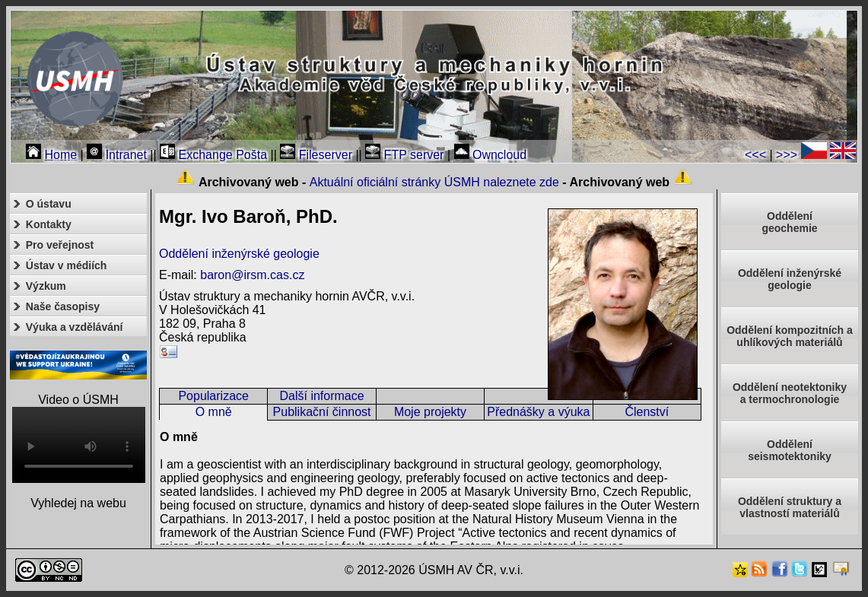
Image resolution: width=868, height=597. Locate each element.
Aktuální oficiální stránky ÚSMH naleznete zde (434, 182)
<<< (755, 155)
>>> (787, 155)
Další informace (322, 396)
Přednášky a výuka (538, 412)
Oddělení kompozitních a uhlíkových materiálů (790, 336)
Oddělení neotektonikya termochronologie (790, 393)
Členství (647, 412)
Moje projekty (430, 412)
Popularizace (213, 396)
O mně (214, 412)
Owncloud (491, 155)
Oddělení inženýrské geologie (239, 254)
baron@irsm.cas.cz (252, 275)
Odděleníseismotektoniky (790, 450)
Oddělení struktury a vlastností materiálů (790, 507)
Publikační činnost (322, 412)
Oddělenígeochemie (789, 222)
